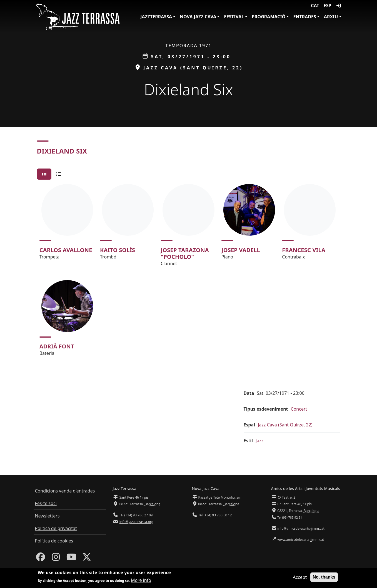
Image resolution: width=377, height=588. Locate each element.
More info (141, 581)
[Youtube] (71, 559)
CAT (315, 6)
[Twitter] (87, 559)
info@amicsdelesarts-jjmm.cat (301, 528)
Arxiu (331, 17)
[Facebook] (41, 559)
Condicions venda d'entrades (65, 491)
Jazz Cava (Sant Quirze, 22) (285, 425)
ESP (328, 6)
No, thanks (324, 577)
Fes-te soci (46, 503)
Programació (269, 17)
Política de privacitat (56, 528)
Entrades (304, 17)
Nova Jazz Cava (198, 17)
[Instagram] (56, 559)
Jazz (259, 441)
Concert (299, 409)
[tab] (44, 174)
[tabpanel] (189, 272)
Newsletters (47, 516)
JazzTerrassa (156, 17)
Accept (300, 577)
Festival (234, 17)
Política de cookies (54, 541)
